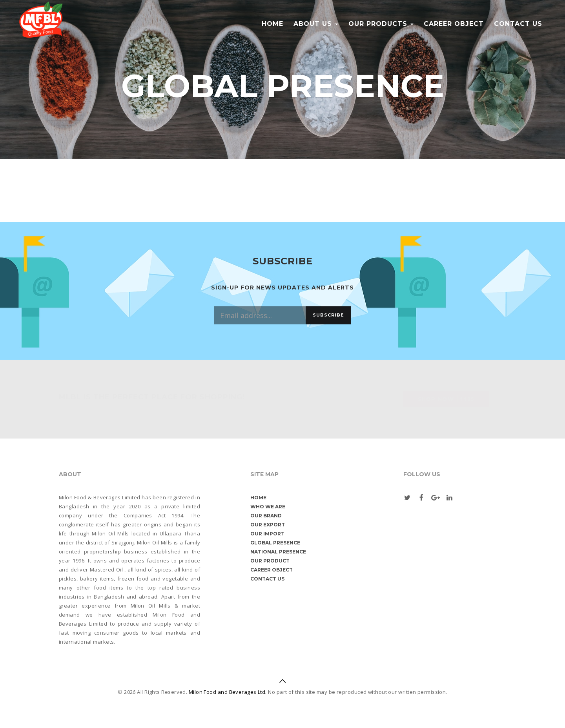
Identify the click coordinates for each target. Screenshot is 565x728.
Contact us (518, 24)
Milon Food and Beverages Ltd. (228, 692)
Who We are (268, 507)
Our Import (267, 534)
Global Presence (275, 543)
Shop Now (446, 399)
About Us (316, 24)
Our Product (270, 561)
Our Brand (266, 516)
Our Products (381, 24)
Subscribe (329, 315)
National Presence (278, 552)
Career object (454, 24)
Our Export (268, 525)
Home (272, 24)
